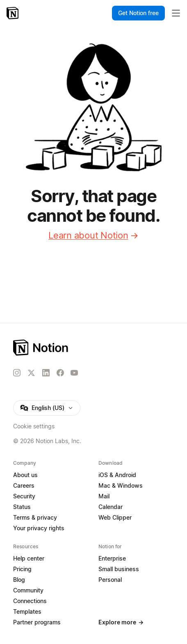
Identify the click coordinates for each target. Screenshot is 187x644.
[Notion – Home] (13, 13)
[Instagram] (17, 373)
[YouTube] (74, 373)
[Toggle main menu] (176, 13)
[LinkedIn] (46, 373)
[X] (31, 373)
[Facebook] (60, 373)
